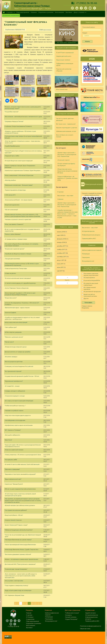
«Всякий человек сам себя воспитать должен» (20, 505)
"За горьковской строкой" (13, 371)
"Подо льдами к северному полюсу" (16, 586)
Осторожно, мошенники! (11, 15)
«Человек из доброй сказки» (14, 411)
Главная (4, 12)
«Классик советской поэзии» (14, 450)
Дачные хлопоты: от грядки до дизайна (18, 352)
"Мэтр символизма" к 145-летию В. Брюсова (19, 175)
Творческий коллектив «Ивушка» (64, 70)
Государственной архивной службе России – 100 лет (22, 376)
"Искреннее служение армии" (15, 249)
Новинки (34, 12)
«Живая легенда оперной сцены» (16, 347)
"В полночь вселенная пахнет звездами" (18, 278)
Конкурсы (68, 615)
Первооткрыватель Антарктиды (15, 190)
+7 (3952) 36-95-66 (86, 3)
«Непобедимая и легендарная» (15, 420)
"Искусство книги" (11, 298)
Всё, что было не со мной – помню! (65, 136)
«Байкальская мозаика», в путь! (66, 131)
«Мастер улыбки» (10, 180)
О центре (10, 12)
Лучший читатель (71, 617)
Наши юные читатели (63, 60)
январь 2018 (61, 242)
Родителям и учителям (46, 12)
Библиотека (92, 97)
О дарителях (30, 619)
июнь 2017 (60, 267)
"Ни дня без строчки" (12, 112)
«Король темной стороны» (13, 520)
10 (32, 603)
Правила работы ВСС (89, 239)
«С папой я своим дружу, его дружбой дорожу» (20, 283)
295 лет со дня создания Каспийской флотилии (20, 489)
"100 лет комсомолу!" (11, 210)
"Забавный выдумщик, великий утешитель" (19, 530)
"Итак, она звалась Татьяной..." (14, 224)
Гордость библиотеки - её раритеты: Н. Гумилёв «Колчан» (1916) (67, 178)
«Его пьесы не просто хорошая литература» (19, 401)
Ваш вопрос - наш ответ (65, 196)
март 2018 (60, 235)
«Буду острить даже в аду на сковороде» (18, 590)
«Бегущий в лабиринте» (12, 435)
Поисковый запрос (89, 27)
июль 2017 (60, 264)
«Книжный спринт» (64, 160)
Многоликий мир (62, 89)
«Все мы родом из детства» (14, 362)
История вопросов (88, 231)
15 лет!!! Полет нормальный (65, 53)
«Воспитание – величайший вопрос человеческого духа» (23, 117)
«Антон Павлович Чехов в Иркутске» (17, 288)
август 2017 (61, 260)
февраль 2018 (61, 239)
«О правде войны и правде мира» (16, 239)
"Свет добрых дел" (11, 327)
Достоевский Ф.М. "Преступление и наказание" (20, 564)
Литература (86, 254)
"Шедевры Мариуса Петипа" (14, 121)
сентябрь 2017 (62, 257)
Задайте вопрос (91, 613)
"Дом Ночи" (8, 440)
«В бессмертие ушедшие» (13, 332)
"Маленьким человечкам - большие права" (19, 185)
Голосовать (88, 303)
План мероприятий (23, 12)
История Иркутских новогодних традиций (19, 161)
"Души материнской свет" (13, 479)
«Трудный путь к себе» (12, 156)
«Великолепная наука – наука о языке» (17, 308)
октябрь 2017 (61, 253)
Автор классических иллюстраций (16, 322)
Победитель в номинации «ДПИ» (65, 64)
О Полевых (30, 617)
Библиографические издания (92, 250)
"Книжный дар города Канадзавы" (16, 569)
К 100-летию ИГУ (10, 195)
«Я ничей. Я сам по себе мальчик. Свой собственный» (22, 464)
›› (67, 283)
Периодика (86, 257)
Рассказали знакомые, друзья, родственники (90, 274)
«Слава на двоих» (10, 273)
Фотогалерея (59, 12)
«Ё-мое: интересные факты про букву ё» (66, 165)
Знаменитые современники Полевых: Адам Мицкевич (23, 170)
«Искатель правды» (11, 357)
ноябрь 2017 (61, 250)
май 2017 (60, 271)
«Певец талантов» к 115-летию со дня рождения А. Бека (23, 455)
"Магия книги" (9, 342)
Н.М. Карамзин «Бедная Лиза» (14, 595)
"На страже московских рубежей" (16, 510)
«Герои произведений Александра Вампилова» (20, 545)
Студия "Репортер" (71, 619)
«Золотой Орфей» (10, 313)
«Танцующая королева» (12, 259)
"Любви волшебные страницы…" (15, 406)
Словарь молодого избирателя (15, 391)
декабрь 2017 (61, 246)
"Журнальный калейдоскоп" (14, 381)
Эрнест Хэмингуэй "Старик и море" (16, 525)
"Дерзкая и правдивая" (12, 469)
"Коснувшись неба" (11, 460)
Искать (87, 41)
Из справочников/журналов (89, 288)
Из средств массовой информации (90, 284)
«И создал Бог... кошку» (12, 386)
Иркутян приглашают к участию (67, 128)
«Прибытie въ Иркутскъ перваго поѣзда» (18, 254)
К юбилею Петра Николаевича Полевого (18, 126)
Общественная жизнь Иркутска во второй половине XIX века (67, 171)
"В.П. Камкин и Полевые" (13, 430)
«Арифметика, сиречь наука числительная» (19, 425)
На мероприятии (88, 278)
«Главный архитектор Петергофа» (16, 268)
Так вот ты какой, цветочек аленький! (65, 119)
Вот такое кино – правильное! (66, 43)
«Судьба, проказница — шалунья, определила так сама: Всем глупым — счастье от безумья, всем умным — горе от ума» (67, 214)
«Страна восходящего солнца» (15, 396)
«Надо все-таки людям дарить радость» (18, 415)
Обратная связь (85, 629)
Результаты (85, 308)
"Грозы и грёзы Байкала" (13, 234)
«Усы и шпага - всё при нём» (14, 581)
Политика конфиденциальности (91, 626)
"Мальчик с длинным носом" (14, 337)
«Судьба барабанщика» (12, 146)
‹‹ (67, 277)
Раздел (85, 33)
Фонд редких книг (88, 261)
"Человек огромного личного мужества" (18, 219)
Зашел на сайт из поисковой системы (89, 295)
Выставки (69, 12)
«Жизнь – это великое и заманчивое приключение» (21, 559)
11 (36, 603)
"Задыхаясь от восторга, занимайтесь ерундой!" (20, 474)
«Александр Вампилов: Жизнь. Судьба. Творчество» (22, 549)
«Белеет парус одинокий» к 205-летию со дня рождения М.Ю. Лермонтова (67, 154)
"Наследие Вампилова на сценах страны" (18, 540)
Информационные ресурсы (91, 235)
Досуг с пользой (79, 12)
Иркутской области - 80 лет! (14, 515)
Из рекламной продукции (91, 292)
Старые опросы (87, 306)
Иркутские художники (12, 205)
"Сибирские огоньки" (72, 613)
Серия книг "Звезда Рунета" (14, 484)
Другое (85, 299)
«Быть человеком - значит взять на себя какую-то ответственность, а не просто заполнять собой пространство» (21, 576)
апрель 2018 (61, 232)
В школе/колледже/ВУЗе (91, 281)
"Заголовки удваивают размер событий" (18, 554)
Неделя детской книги (64, 56)
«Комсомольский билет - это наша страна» (19, 200)
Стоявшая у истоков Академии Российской (19, 366)
